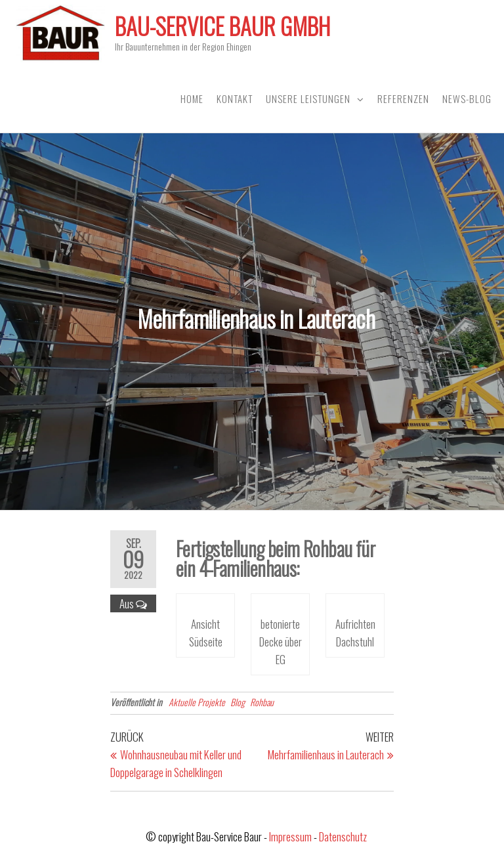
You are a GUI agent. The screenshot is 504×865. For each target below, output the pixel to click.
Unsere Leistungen (308, 98)
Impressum (290, 836)
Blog (238, 702)
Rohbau (262, 702)
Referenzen (403, 98)
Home (192, 98)
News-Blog (467, 98)
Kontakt (235, 98)
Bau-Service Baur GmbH (222, 26)
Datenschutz (343, 836)
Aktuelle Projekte (197, 702)
